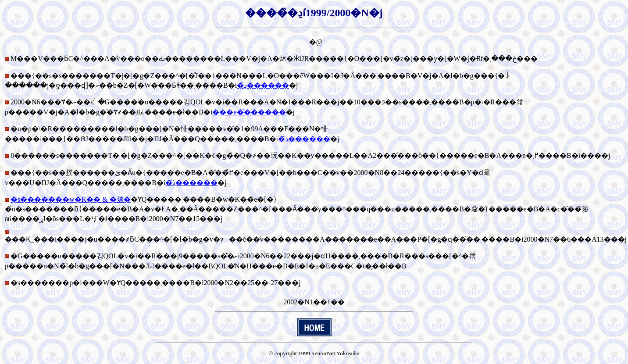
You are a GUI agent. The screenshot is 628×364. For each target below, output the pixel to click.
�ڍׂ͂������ (263, 85)
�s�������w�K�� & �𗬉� (71, 199)
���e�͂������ (249, 112)
